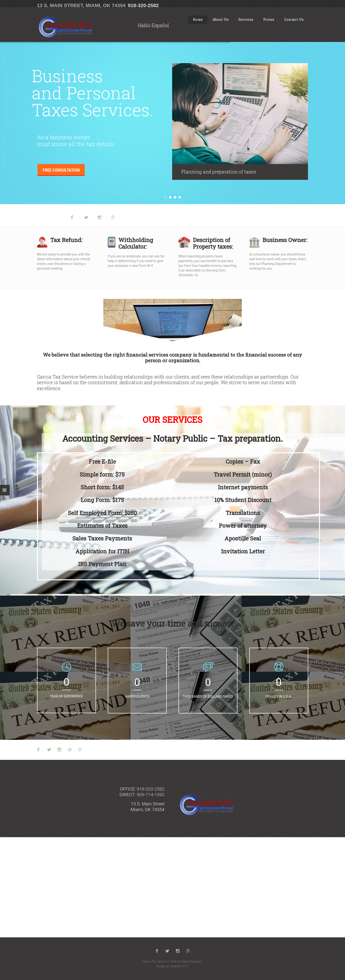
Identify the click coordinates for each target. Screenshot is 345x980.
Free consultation (61, 170)
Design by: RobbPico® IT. (172, 966)
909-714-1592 (151, 795)
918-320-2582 (143, 5)
